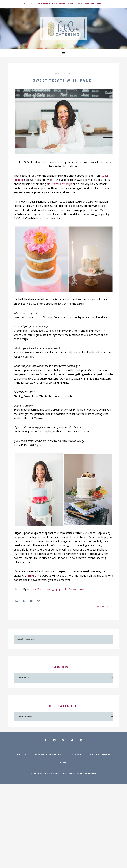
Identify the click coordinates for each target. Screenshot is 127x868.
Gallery (76, 755)
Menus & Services (48, 755)
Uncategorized (103, 606)
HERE (32, 576)
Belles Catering (50, 774)
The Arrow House (74, 589)
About (22, 755)
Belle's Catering (63, 29)
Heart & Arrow (86, 774)
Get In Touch (100, 755)
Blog (63, 763)
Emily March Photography (45, 589)
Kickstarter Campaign (60, 184)
